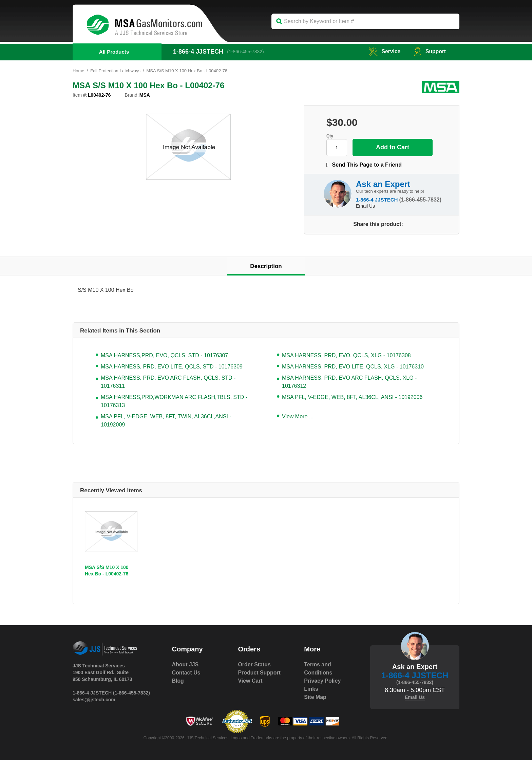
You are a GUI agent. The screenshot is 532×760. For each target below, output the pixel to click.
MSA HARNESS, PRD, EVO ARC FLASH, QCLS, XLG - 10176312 (349, 382)
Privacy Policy (322, 681)
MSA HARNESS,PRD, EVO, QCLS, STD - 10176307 (164, 355)
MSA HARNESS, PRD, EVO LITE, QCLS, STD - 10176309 (172, 367)
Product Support (259, 673)
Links (311, 689)
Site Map (315, 697)
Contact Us (186, 673)
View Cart (250, 681)
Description (266, 266)
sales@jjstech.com (94, 700)
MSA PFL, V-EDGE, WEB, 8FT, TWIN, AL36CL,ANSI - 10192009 (166, 421)
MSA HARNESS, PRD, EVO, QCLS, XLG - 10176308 (346, 355)
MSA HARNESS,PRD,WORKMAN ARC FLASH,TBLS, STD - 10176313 (174, 401)
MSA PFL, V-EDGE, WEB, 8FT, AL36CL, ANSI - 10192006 (352, 397)
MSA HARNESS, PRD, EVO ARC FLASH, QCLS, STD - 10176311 (168, 382)
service (384, 51)
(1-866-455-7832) (246, 52)
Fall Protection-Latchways (116, 71)
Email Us (365, 206)
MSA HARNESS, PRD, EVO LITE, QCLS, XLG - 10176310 (353, 367)
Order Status (254, 664)
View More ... (298, 416)
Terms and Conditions (318, 669)
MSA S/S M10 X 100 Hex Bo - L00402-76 (107, 571)
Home (79, 71)
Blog (178, 681)
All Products (114, 52)
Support (430, 51)
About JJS (185, 664)
